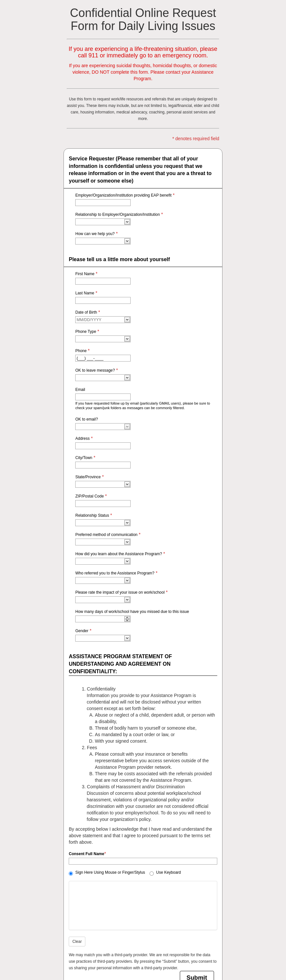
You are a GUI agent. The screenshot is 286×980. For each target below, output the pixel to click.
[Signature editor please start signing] (143, 906)
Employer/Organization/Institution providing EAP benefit (123, 195)
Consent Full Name (86, 854)
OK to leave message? (95, 370)
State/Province (88, 477)
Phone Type (86, 332)
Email (80, 390)
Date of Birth (86, 312)
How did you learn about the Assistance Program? (119, 554)
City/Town (84, 458)
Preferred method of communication (106, 535)
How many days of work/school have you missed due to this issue (132, 612)
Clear (77, 942)
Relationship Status (92, 515)
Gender (82, 631)
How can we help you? (95, 234)
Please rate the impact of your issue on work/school (120, 592)
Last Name (85, 293)
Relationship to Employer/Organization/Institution (117, 215)
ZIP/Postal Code (89, 496)
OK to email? (86, 419)
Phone (81, 351)
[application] (127, 617)
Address (82, 438)
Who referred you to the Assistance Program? (115, 573)
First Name (85, 274)
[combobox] (100, 222)
